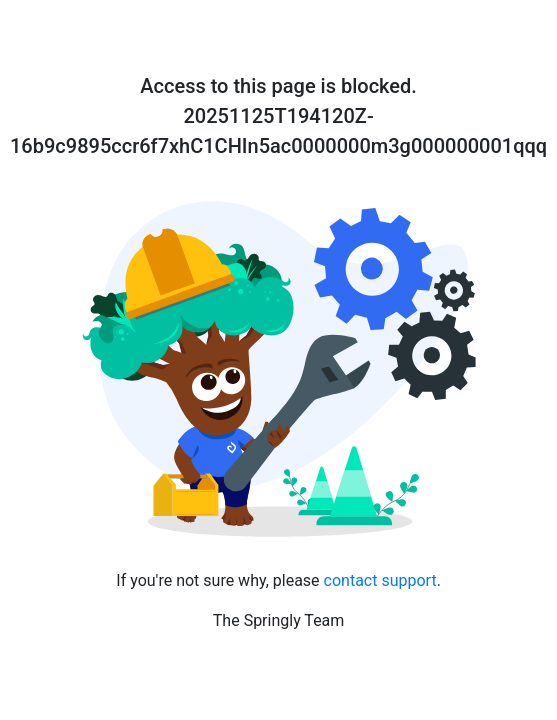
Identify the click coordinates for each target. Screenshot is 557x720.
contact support (380, 580)
